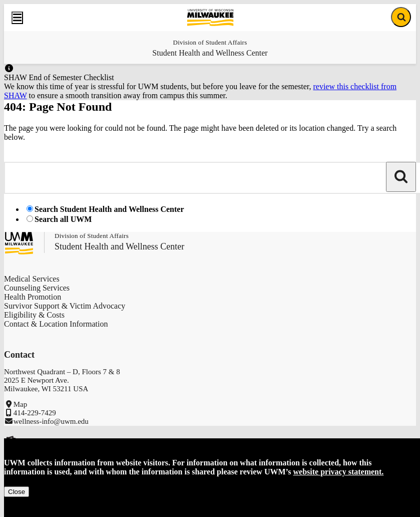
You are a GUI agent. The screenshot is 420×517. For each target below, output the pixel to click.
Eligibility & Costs (34, 315)
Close (17, 492)
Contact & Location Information (56, 324)
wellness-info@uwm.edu (51, 421)
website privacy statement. (339, 472)
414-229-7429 (35, 413)
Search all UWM (63, 219)
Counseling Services (37, 288)
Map (21, 404)
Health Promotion (33, 297)
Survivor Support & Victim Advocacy (65, 306)
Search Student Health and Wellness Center (109, 209)
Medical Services (32, 279)
